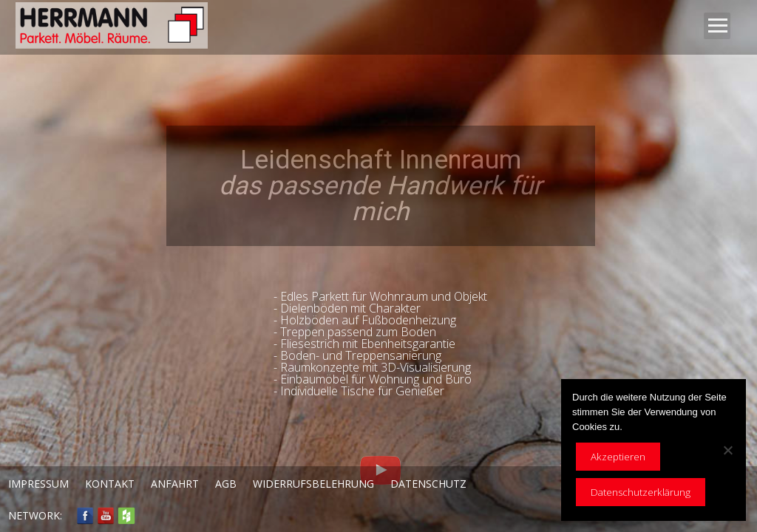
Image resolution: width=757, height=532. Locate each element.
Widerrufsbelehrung (313, 484)
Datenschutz (428, 484)
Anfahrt (175, 484)
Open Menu (717, 26)
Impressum (38, 484)
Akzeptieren (618, 457)
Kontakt (110, 484)
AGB (226, 484)
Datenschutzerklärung (641, 492)
